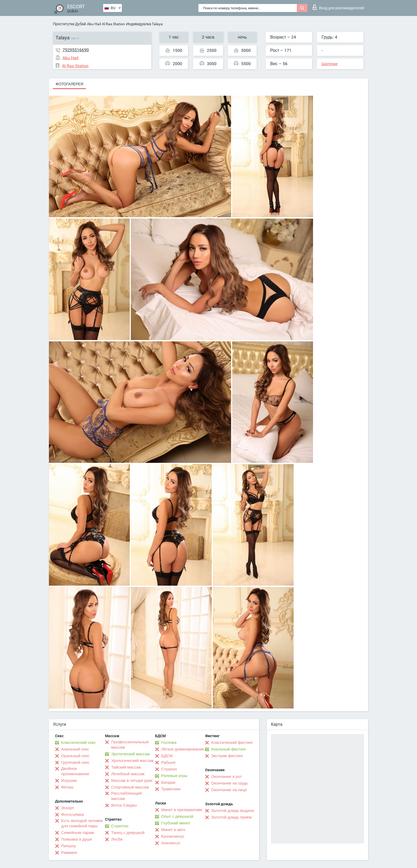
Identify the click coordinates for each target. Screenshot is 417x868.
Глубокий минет (176, 823)
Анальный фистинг (229, 749)
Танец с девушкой (128, 833)
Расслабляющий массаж (126, 796)
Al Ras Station (113, 24)
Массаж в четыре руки (132, 781)
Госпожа (169, 743)
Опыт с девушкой (177, 816)
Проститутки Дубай (69, 24)
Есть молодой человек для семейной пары (82, 823)
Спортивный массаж (130, 787)
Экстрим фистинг (227, 756)
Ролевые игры (174, 776)
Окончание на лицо (229, 790)
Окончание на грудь (230, 783)
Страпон (169, 769)
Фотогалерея (69, 84)
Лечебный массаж (128, 774)
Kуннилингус (173, 836)
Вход (338, 7)
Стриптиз (120, 826)
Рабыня (168, 762)
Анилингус (171, 843)
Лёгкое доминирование (183, 749)
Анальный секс (75, 749)
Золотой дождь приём (231, 817)
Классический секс (78, 743)
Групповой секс (75, 762)
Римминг (69, 853)
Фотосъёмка (72, 815)
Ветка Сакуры (124, 805)
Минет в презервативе (182, 810)
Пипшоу (68, 846)
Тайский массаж (126, 767)
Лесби (117, 839)
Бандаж (168, 782)
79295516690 (76, 50)
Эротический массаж (130, 754)
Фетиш (67, 787)
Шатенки (330, 64)
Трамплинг (171, 789)
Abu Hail (94, 24)
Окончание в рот (226, 777)
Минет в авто (173, 830)
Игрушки (69, 781)
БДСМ (167, 756)
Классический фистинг (232, 743)
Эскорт (68, 808)
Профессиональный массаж (130, 745)
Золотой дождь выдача (233, 811)
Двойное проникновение (75, 771)
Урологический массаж (132, 761)
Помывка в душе (77, 839)
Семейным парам (78, 833)
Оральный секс (75, 756)
